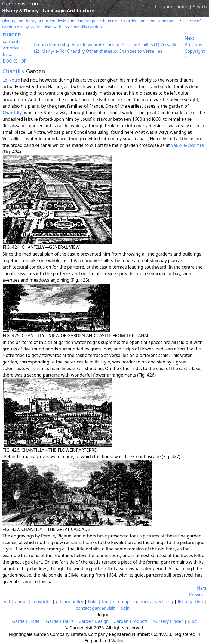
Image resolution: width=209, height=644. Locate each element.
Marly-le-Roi (54, 51)
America (11, 48)
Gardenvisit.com (21, 4)
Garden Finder (27, 621)
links (93, 602)
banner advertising (154, 602)
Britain (10, 54)
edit (6, 602)
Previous (193, 45)
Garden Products (131, 621)
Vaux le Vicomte (88, 45)
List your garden (172, 7)
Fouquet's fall (119, 45)
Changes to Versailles (140, 51)
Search (200, 7)
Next (190, 38)
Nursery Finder (168, 621)
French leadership (52, 45)
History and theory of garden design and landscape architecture (61, 21)
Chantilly (76, 51)
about (21, 602)
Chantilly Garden (87, 27)
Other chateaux (102, 51)
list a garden (190, 602)
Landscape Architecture (68, 11)
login (125, 608)
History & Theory (20, 11)
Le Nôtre (11, 80)
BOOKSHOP (15, 61)
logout (105, 615)
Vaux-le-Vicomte (187, 145)
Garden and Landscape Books (151, 21)
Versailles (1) (146, 45)
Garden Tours (60, 621)
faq (105, 602)
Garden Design (94, 621)
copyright (41, 602)
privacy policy (70, 602)
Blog (192, 621)
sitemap (121, 602)
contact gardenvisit (95, 608)
